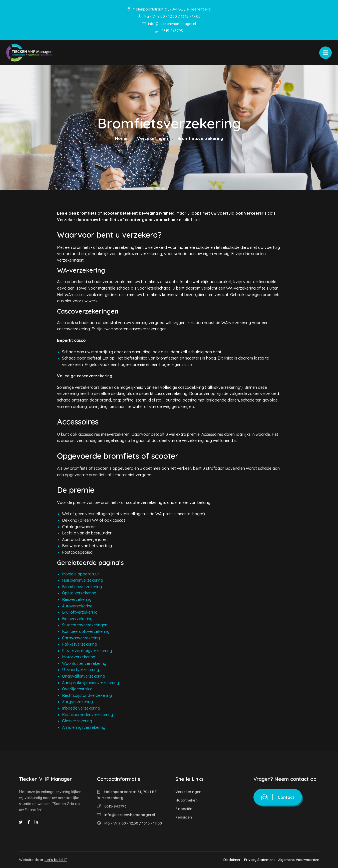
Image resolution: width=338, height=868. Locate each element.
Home (121, 138)
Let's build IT (56, 860)
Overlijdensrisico (77, 689)
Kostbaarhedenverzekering (88, 715)
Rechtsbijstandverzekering (87, 695)
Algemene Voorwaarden (299, 860)
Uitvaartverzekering (81, 670)
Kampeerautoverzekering (86, 631)
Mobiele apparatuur (81, 574)
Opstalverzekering (79, 593)
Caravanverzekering (81, 638)
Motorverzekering (79, 657)
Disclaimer (227, 860)
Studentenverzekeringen (85, 625)
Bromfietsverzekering (82, 587)
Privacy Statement (257, 860)
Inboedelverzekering (81, 708)
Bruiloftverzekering (80, 612)
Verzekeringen (152, 138)
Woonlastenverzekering (84, 663)
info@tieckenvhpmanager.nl (169, 24)
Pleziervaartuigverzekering (87, 651)
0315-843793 (169, 31)
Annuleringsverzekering (84, 727)
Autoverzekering (77, 606)
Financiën (184, 809)
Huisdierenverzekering (83, 580)
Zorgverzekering (77, 702)
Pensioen (184, 817)
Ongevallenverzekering (84, 676)
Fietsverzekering (77, 619)
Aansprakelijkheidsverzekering (91, 683)
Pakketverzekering (80, 644)
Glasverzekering (77, 721)
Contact (278, 797)
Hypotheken (187, 800)
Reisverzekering (77, 599)
